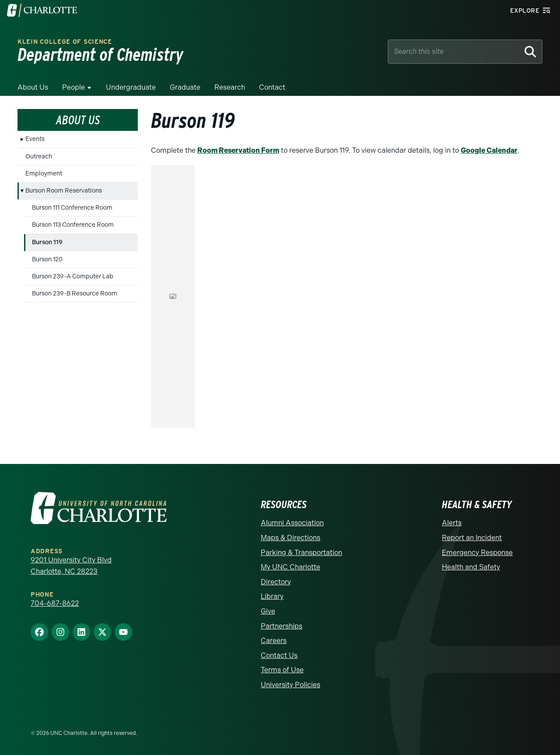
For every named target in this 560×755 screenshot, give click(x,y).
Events (35, 139)
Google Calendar (489, 150)
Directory (276, 582)
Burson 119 (47, 242)
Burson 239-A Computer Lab (73, 276)
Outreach (39, 156)
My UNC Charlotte (290, 567)
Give (268, 611)
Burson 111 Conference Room (72, 208)
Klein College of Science (65, 42)
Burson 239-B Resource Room (75, 293)
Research (230, 87)
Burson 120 (47, 259)
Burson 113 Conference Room (73, 225)
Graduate (185, 87)
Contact (272, 87)
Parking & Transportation (301, 553)
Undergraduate (131, 87)
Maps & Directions (290, 538)
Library (272, 596)
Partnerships (282, 626)
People (73, 87)
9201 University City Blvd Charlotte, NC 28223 (71, 566)
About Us (33, 87)
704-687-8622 (55, 603)
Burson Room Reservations (64, 191)
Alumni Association (292, 523)
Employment (44, 174)
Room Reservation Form (238, 150)
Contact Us (279, 655)
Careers (274, 641)
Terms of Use (282, 670)
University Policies (290, 685)
